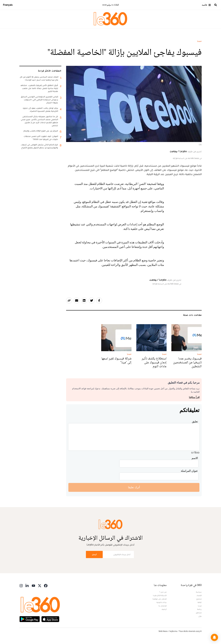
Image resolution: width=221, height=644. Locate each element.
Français (8, 5)
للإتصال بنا (163, 606)
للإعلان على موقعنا (160, 599)
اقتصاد (199, 595)
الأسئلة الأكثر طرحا (160, 595)
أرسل (94, 554)
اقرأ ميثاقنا (194, 397)
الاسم (195, 458)
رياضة (199, 609)
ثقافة (200, 602)
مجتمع (199, 599)
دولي (200, 616)
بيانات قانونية (162, 602)
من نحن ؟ (163, 592)
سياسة (199, 592)
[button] (214, 637)
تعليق (195, 421)
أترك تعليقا (134, 487)
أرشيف (164, 609)
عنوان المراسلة (189, 471)
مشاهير (199, 613)
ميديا (199, 41)
